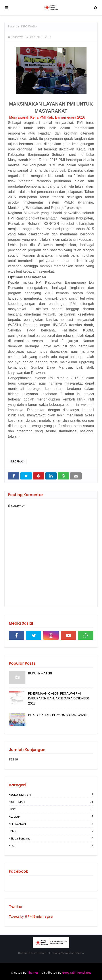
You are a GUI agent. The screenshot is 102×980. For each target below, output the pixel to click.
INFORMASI (28, 26)
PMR (52, 831)
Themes (33, 972)
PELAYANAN (52, 824)
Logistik (52, 816)
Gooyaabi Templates (77, 972)
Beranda (13, 26)
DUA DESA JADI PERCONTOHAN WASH (58, 715)
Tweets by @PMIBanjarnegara (31, 916)
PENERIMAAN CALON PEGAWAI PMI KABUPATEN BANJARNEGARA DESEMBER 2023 (59, 698)
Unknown (17, 37)
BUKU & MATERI (40, 673)
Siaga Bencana (52, 838)
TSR (52, 846)
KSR (52, 809)
